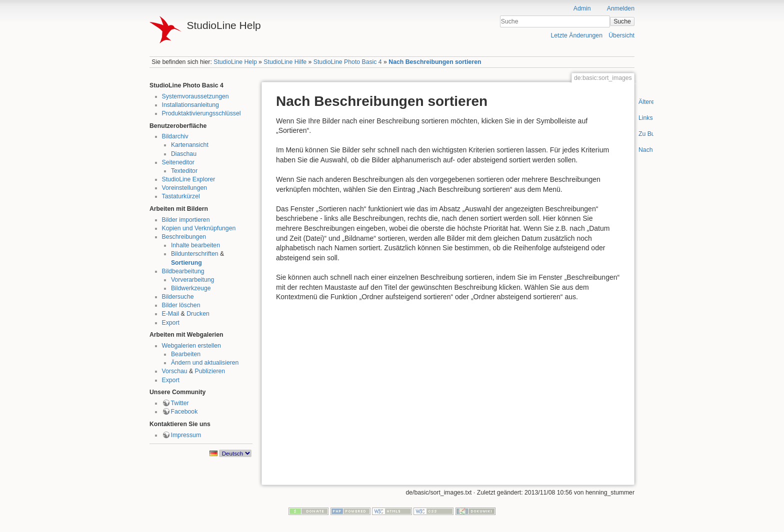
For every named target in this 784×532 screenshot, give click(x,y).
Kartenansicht (190, 145)
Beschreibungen (184, 237)
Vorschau (175, 371)
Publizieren (210, 371)
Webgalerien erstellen (191, 346)
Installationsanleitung (190, 105)
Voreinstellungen (185, 188)
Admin (582, 8)
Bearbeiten (186, 354)
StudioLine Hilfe (285, 62)
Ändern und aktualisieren (205, 363)
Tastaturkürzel (181, 196)
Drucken (198, 314)
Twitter (180, 403)
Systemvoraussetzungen (195, 96)
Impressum (186, 435)
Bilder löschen (181, 305)
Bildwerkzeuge (191, 288)
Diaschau (184, 154)
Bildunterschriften (195, 254)
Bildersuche (178, 297)
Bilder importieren (186, 220)
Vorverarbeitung (193, 280)
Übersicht (621, 35)
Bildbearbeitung (183, 271)
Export (171, 323)
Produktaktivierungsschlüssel (201, 113)
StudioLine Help (235, 62)
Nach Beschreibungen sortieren (435, 62)
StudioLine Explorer (189, 179)
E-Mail (171, 314)
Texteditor (184, 171)
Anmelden (621, 8)
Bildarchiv (175, 136)
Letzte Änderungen (576, 35)
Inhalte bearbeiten (195, 245)
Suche (622, 21)
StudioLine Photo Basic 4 (348, 62)
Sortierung (186, 263)
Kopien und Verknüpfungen (199, 228)
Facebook (184, 412)
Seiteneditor (178, 162)
